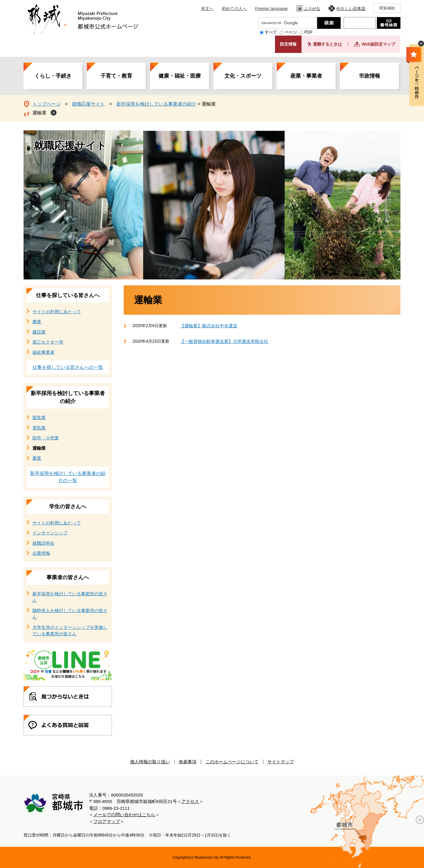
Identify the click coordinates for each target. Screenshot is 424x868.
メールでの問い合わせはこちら (124, 815)
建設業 (39, 332)
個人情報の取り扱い (150, 762)
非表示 (421, 44)
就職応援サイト (88, 104)
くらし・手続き (53, 76)
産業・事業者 (306, 76)
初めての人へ (234, 9)
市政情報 (370, 76)
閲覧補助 (387, 8)
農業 (37, 322)
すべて (271, 32)
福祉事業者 (43, 352)
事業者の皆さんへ (68, 577)
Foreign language (271, 9)
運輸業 (39, 113)
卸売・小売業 (46, 438)
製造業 (39, 418)
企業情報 (41, 553)
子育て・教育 (116, 76)
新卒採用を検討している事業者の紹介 (156, 104)
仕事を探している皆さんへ (68, 295)
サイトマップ (281, 762)
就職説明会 (43, 543)
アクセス (190, 801)
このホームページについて (232, 762)
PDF (309, 32)
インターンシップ (50, 533)
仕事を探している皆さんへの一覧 (68, 367)
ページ (291, 32)
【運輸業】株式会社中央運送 (209, 326)
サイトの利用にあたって (57, 312)
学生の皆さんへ (68, 507)
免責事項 (188, 762)
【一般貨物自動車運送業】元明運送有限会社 (224, 341)
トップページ (47, 104)
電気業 (39, 428)
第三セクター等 (48, 342)
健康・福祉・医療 (180, 76)
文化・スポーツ (243, 76)
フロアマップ (107, 821)
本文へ (207, 9)
